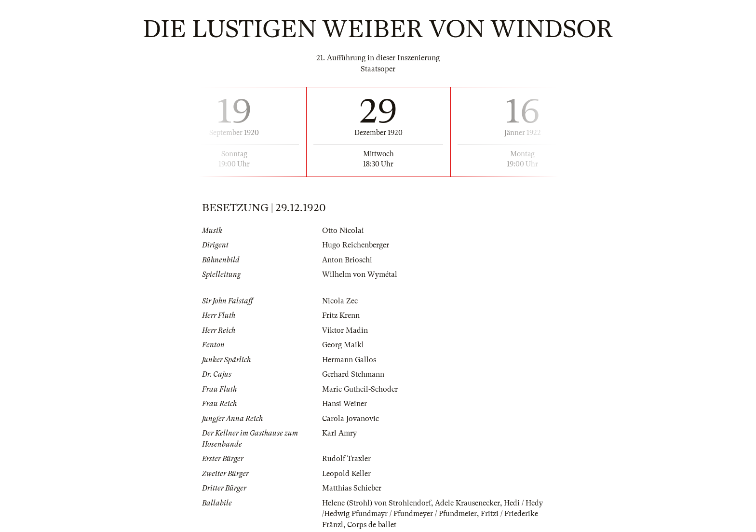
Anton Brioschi (347, 260)
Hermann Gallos (349, 360)
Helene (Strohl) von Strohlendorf (377, 503)
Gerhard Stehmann (353, 374)
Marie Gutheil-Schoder (360, 389)
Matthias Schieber (352, 488)
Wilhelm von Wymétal (360, 274)
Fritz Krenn (341, 315)
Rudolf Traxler (346, 459)
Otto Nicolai (343, 231)
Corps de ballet (372, 525)
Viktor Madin (345, 330)
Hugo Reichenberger (356, 245)
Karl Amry (339, 433)
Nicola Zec (340, 301)
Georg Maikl (343, 345)
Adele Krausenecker (467, 503)
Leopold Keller (347, 474)
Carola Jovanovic (351, 419)
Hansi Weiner (344, 404)
